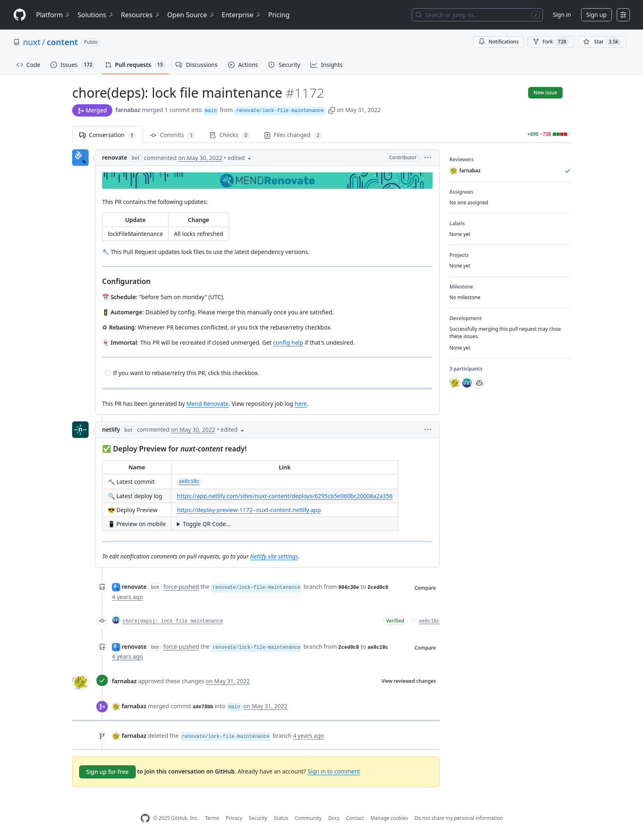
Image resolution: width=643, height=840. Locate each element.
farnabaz (128, 110)
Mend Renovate (207, 404)
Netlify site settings (274, 556)
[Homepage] (20, 15)
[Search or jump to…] (477, 15)
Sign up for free (107, 772)
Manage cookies (389, 818)
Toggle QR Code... (207, 524)
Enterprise (242, 15)
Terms (212, 818)
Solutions (96, 15)
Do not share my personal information (459, 818)
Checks (230, 135)
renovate (115, 157)
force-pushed (181, 587)
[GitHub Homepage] (145, 818)
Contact (355, 818)
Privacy (234, 818)
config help (288, 342)
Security (258, 818)
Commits (173, 135)
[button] (332, 110)
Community (308, 818)
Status (281, 818)
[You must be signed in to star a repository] (602, 42)
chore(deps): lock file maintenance (173, 621)
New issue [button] (545, 93)
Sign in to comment (334, 771)
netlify (111, 429)
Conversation (108, 135)
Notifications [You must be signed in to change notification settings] (498, 42)
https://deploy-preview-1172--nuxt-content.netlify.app (249, 510)
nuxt (32, 42)
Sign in (562, 15)
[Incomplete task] (108, 373)
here (301, 404)
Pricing (279, 15)
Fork (551, 42)
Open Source (191, 15)
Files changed (293, 135)
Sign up (596, 15)
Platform (54, 15)
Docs (334, 818)
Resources (141, 15)
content (62, 42)
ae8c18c (429, 621)
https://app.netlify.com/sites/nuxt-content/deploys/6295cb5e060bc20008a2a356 (285, 496)
